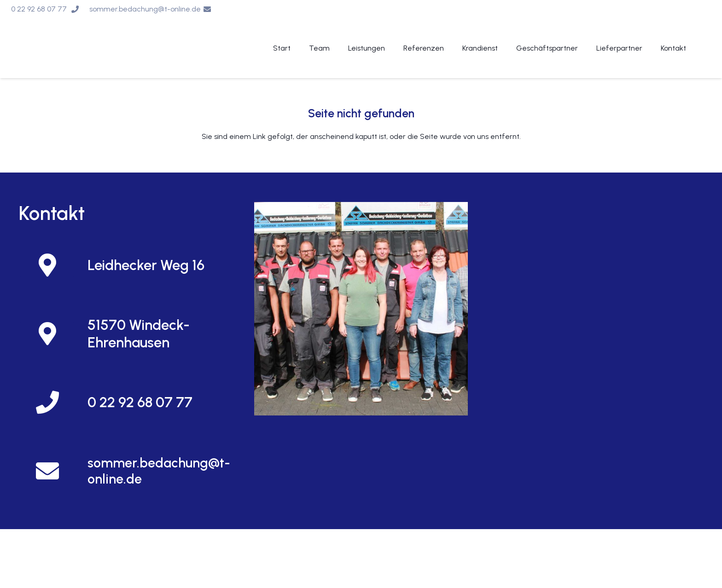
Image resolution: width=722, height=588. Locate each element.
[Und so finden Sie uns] (361, 309)
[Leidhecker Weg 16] (53, 265)
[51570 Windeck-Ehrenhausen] (53, 334)
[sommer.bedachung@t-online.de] (53, 471)
